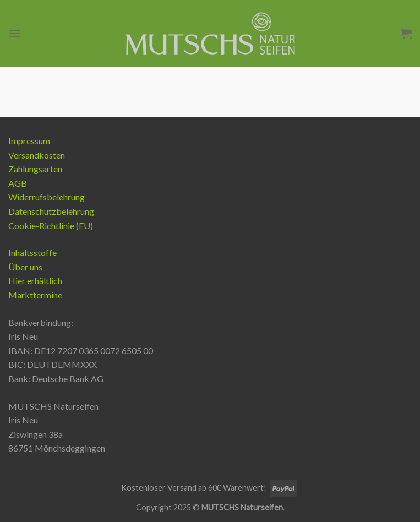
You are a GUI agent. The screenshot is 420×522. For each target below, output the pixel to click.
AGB (18, 183)
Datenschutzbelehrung (51, 211)
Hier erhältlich (35, 281)
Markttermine (35, 295)
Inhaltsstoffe (32, 252)
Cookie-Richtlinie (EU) (51, 225)
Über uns (25, 267)
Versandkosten (37, 155)
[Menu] (15, 33)
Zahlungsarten (35, 169)
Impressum (29, 141)
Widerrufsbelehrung (47, 197)
